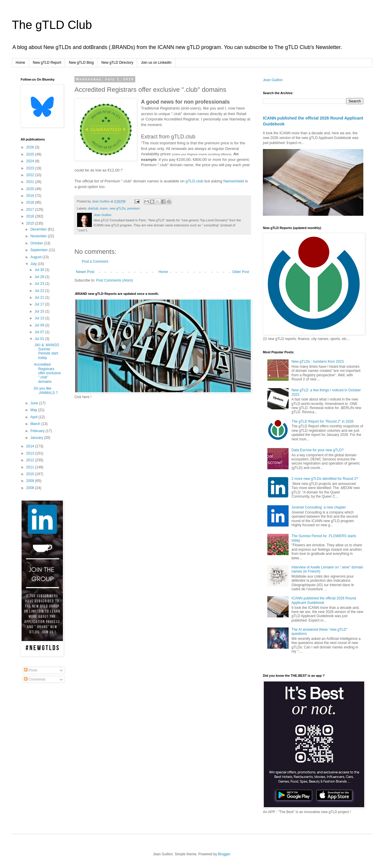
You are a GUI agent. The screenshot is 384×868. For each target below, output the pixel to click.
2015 (31, 223)
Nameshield (234, 181)
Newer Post (85, 272)
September (40, 250)
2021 (31, 182)
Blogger (224, 854)
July (34, 264)
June (35, 403)
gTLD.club (194, 181)
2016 (31, 216)
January (37, 438)
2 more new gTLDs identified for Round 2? (325, 479)
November (39, 236)
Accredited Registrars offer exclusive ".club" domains (47, 373)
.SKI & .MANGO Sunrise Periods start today (46, 351)
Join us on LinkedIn (156, 63)
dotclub (93, 208)
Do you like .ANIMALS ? (46, 390)
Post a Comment (95, 261)
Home (20, 63)
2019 (31, 196)
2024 (31, 161)
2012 (31, 460)
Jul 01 (40, 339)
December (39, 229)
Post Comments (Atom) (114, 280)
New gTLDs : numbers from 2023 (318, 362)
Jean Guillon (273, 80)
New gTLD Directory (117, 63)
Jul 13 (40, 318)
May (34, 410)
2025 (31, 154)
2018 (31, 202)
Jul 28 (40, 277)
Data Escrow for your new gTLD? (318, 450)
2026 (31, 147)
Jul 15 (40, 311)
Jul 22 (40, 291)
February (38, 431)
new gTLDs (117, 208)
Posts (31, 670)
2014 (31, 446)
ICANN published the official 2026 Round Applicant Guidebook (324, 600)
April (34, 417)
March (36, 424)
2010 (31, 474)
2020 (31, 189)
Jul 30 (40, 270)
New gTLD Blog (81, 63)
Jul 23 (40, 284)
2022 (31, 175)
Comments (35, 679)
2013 (31, 453)
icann (104, 208)
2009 (31, 481)
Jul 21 (40, 297)
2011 (31, 467)
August (36, 257)
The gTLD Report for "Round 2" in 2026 (323, 421)
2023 (31, 168)
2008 (31, 488)
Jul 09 (40, 325)
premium (134, 208)
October (37, 243)
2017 (31, 210)
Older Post (241, 272)
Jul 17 (40, 304)
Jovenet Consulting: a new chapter (319, 507)
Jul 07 (40, 332)
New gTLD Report (47, 63)
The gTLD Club (52, 25)
